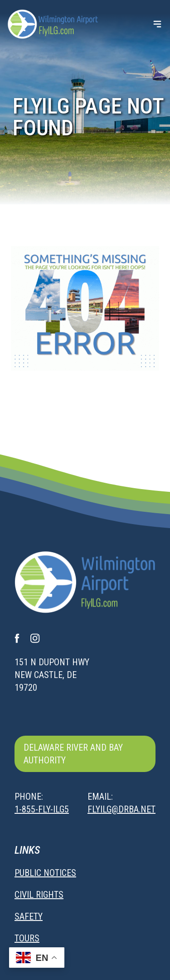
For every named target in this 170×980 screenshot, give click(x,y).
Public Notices (45, 873)
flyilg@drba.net (121, 809)
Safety (29, 916)
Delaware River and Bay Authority (73, 754)
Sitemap (31, 960)
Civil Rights (39, 895)
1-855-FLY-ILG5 (42, 809)
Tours (27, 938)
